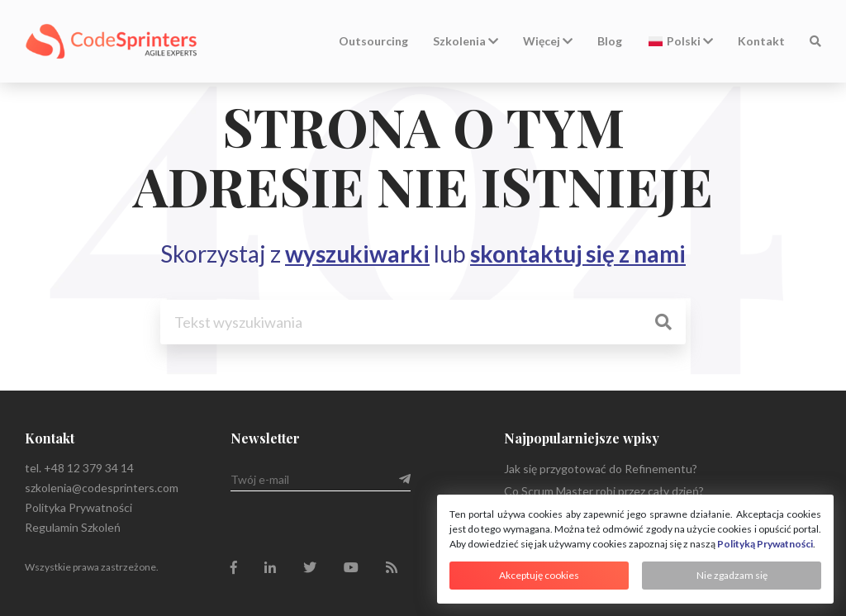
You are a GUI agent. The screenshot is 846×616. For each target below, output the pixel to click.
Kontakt (761, 41)
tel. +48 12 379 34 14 (79, 468)
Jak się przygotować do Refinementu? (601, 469)
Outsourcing (373, 41)
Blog (610, 41)
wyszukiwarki (357, 254)
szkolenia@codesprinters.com (102, 488)
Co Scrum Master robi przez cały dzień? (604, 491)
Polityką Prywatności (765, 544)
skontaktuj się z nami (578, 254)
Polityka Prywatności (78, 507)
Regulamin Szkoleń (73, 527)
